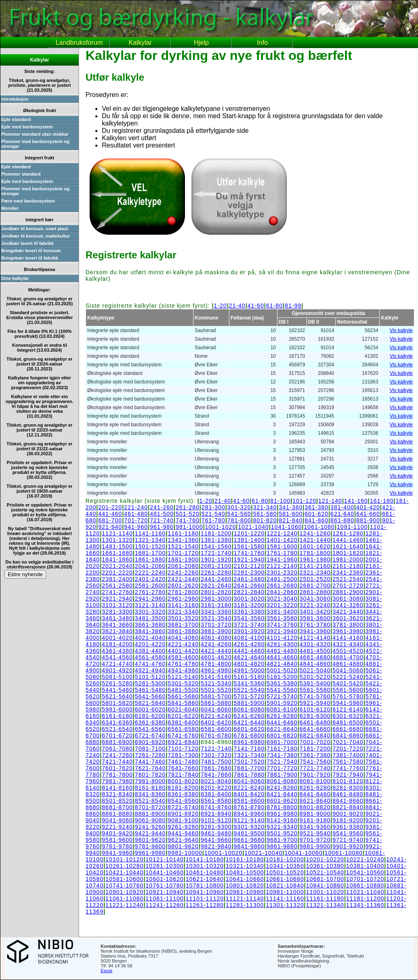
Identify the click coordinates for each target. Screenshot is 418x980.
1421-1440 (315, 540)
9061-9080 (150, 820)
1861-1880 (150, 559)
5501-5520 (216, 690)
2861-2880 (315, 592)
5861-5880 (216, 703)
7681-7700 (249, 768)
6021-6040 (183, 709)
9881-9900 (315, 846)
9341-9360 (315, 827)
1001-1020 (220, 527)
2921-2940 (117, 599)
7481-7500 (216, 762)
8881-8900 (150, 814)
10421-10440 (125, 872)
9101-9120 (216, 820)
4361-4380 (117, 651)
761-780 (213, 520)
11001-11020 (325, 892)
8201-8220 (216, 788)
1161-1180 (183, 533)
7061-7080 (117, 749)
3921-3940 (282, 631)
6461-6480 (315, 722)
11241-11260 (165, 905)
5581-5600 (348, 690)
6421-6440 (249, 722)
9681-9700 (282, 840)
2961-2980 (183, 599)
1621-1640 (348, 546)
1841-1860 (117, 559)
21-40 (237, 306)
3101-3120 (117, 605)
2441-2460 (216, 579)
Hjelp (201, 43)
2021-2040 (117, 566)
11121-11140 (245, 899)
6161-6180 (117, 716)
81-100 (280, 501)
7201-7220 (348, 749)
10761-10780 (165, 885)
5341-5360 (249, 683)
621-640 (342, 514)
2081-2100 (216, 566)
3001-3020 (249, 599)
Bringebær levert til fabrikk (30, 258)
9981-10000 (185, 853)
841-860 (317, 520)
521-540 (213, 514)
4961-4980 (216, 670)
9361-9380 (348, 827)
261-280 (187, 507)
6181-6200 (150, 716)
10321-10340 (245, 866)
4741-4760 (150, 664)
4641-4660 (282, 657)
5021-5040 (315, 670)
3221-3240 (315, 605)
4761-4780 (183, 664)
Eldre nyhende (25, 574)
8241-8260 (282, 788)
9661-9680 (249, 840)
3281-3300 (117, 612)
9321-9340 (282, 827)
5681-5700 (216, 696)
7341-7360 (282, 755)
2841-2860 (282, 592)
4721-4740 (117, 664)
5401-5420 (348, 683)
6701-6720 (117, 736)
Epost (107, 971)
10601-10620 (165, 879)
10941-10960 (205, 892)
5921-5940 (315, 703)
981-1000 (189, 527)
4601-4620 (216, 657)
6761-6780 (216, 736)
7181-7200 (315, 749)
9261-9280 (183, 827)
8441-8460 (315, 794)
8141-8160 (117, 788)
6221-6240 (216, 716)
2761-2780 (150, 592)
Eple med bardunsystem (27, 127)
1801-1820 (348, 553)
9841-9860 (249, 846)
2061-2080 (183, 566)
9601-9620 (150, 840)
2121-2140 (282, 566)
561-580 (265, 514)
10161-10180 (245, 859)
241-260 (162, 507)
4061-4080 (216, 638)
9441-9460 (183, 833)
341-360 (290, 507)
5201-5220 (315, 677)
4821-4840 (282, 664)
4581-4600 (183, 657)
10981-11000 (285, 892)
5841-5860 (183, 703)
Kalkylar (140, 43)
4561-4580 (150, 657)
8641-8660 (348, 801)
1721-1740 (216, 553)
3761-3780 (315, 625)
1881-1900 (183, 559)
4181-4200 (117, 644)
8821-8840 (348, 807)
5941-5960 (348, 703)
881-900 (368, 520)
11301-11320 (285, 905)
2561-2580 (117, 586)
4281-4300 (282, 644)
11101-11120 (205, 899)
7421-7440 (117, 762)
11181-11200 (365, 899)
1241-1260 (315, 533)
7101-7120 (183, 749)
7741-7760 (348, 768)
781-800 (239, 520)
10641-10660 (245, 879)
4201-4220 (150, 644)
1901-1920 (216, 559)
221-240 (136, 507)
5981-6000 (117, 709)
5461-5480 (150, 690)
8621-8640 (315, 801)
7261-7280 (150, 755)
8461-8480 (348, 794)
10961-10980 (245, 892)
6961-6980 (249, 742)
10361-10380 (325, 866)
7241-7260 (117, 755)
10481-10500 (245, 872)
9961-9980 (150, 853)
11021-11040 (365, 892)
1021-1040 (253, 527)
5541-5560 (282, 690)
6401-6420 (216, 722)
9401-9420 (117, 833)
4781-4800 (216, 664)
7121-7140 (216, 749)
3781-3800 (348, 625)
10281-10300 (165, 866)
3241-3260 (348, 605)
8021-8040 (216, 781)
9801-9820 (183, 846)
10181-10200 (285, 859)
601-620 (317, 514)
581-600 (290, 514)
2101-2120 (249, 566)
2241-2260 (183, 573)
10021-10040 (264, 853)
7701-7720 (282, 768)
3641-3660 (117, 625)
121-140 (330, 501)
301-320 (239, 507)
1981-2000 (348, 559)
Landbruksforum (79, 43)
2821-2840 (249, 592)
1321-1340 (150, 540)
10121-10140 (165, 859)
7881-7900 (282, 775)
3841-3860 (150, 631)
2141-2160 (315, 566)
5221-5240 (348, 677)
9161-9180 (315, 820)
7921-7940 (348, 775)
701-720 (136, 520)
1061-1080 (319, 527)
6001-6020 (150, 709)
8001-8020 (183, 781)
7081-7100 (150, 749)
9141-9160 (282, 820)
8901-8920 (183, 814)
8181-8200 (183, 788)
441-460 (110, 514)
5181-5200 (282, 677)
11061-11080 (125, 899)
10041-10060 (304, 853)
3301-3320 (150, 612)
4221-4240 (183, 644)
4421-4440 (216, 651)
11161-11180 (325, 899)
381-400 (342, 507)
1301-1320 (117, 540)
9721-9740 (348, 840)
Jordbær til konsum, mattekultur (36, 236)
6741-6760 (183, 736)
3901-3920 (249, 631)
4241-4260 (216, 644)
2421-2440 (183, 579)
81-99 (293, 306)
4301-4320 (315, 644)
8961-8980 (282, 814)
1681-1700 (150, 553)
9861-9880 (282, 846)
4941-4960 (183, 670)
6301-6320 (348, 716)
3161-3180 (216, 605)
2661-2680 (282, 586)
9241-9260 (150, 827)
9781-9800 (150, 846)
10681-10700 (325, 879)
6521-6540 (117, 729)
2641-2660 (249, 586)
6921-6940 (183, 742)
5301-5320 (183, 683)
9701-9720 (315, 840)
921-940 (110, 527)
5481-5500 (183, 690)
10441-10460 (165, 872)
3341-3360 (216, 612)
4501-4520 (348, 651)
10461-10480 (205, 872)
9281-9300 (216, 827)
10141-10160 (205, 859)
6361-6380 (150, 722)
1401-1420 (282, 540)
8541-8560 (183, 801)
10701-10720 (365, 879)
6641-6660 (315, 729)
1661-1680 (117, 553)
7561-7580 (348, 762)
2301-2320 (282, 573)
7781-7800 (117, 775)
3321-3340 (183, 612)
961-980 (162, 527)
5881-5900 (249, 703)
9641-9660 (216, 840)
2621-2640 (216, 586)
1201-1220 (249, 533)
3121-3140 (150, 605)
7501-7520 (249, 762)
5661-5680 (183, 696)
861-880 (342, 520)
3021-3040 (282, 599)
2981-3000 (216, 599)
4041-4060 (183, 638)
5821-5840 (150, 703)
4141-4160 (348, 638)
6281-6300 (315, 716)
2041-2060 (150, 566)
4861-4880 (348, 664)
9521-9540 (315, 833)
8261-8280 (315, 788)
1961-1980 (315, 559)
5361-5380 (282, 683)
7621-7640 (150, 768)
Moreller (10, 208)
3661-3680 (150, 625)
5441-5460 (117, 690)
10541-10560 (365, 872)
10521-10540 (325, 872)
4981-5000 (249, 670)
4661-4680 (315, 657)
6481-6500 (348, 722)
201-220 (110, 507)
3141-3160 (183, 605)
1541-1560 (216, 546)
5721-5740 (282, 696)
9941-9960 (117, 853)
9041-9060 (117, 820)
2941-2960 (150, 599)
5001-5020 (282, 670)
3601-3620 (348, 618)
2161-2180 (348, 566)
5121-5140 (183, 677)
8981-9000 (315, 814)
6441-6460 (282, 722)
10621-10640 (205, 879)
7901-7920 (315, 775)
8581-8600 (249, 801)
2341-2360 (348, 573)
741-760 (187, 520)
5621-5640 (117, 696)
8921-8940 (216, 814)
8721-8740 (183, 807)
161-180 (382, 501)
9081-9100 (183, 820)
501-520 (187, 514)
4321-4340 (348, 644)
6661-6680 (348, 729)
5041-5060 (348, 670)
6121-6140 (348, 709)
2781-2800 (183, 592)
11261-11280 (205, 905)
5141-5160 (216, 677)
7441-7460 (150, 762)
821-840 (290, 520)
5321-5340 (216, 683)
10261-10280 (125, 866)
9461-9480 (216, 833)
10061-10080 (344, 853)
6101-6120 (315, 709)
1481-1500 (117, 546)
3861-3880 (183, 631)
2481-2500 (282, 579)
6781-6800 (249, 736)
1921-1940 (249, 559)
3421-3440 (348, 612)
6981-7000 (282, 742)
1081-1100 (352, 527)
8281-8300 (348, 788)
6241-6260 (249, 716)
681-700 (110, 520)
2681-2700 (315, 586)
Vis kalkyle (401, 330)
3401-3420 (315, 612)
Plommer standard (21, 174)
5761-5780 (348, 696)
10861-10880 (365, 885)
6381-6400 (183, 722)
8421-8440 (282, 794)
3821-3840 (117, 631)
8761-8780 (249, 807)
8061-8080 (282, 781)
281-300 (213, 507)
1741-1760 (249, 553)
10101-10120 (125, 859)
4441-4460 (249, 651)
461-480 (136, 514)
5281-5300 (150, 683)
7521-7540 (282, 762)
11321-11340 (325, 905)
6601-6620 (249, 729)
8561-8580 (216, 801)
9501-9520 (282, 833)
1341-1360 (183, 540)
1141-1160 (150, 533)
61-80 (274, 306)
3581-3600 (315, 618)
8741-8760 (216, 807)
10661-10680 (285, 879)
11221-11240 (125, 905)
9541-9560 (348, 833)
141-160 (356, 501)
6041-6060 (216, 709)
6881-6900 (117, 742)
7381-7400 (348, 755)
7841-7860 (216, 775)
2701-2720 (348, 586)
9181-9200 (348, 820)
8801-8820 (315, 807)
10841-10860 (325, 885)
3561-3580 (282, 618)
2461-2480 (249, 579)
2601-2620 (183, 586)
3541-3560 (249, 618)
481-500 (162, 514)
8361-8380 (183, 794)
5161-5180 (249, 677)
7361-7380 (315, 755)
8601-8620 (282, 801)
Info (263, 43)
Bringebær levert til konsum (31, 251)
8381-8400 (216, 794)
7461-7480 (183, 762)
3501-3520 (183, 618)
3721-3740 (249, 625)
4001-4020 (117, 638)
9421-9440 (150, 833)
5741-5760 (315, 696)
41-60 (256, 306)
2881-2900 (348, 592)
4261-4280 (249, 644)
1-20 (220, 306)
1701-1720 (183, 553)
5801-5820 (117, 703)
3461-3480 (117, 618)
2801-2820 (216, 592)
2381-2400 (117, 579)
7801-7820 (150, 775)
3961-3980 (348, 631)
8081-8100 (315, 781)
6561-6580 (183, 729)
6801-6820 (282, 736)
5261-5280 (117, 683)
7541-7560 (315, 762)
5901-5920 (282, 703)
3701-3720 (216, 625)
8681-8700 (117, 807)
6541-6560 (150, 729)
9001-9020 (348, 814)
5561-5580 (315, 690)
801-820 (265, 520)
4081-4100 (249, 638)
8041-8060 (249, 781)
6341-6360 (117, 722)
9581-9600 (117, 840)
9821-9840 (216, 846)
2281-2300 (249, 573)
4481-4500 (315, 651)
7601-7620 (117, 768)
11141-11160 (285, 899)
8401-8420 (249, 794)
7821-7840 (183, 775)
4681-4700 (348, 657)
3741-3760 (282, 625)
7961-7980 (117, 781)
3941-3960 (315, 631)
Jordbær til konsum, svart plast (35, 229)
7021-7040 (348, 742)
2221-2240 (150, 573)
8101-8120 (348, 781)
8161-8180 (150, 788)
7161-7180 (282, 749)
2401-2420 (150, 579)
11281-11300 (245, 905)
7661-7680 (216, 768)
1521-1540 (183, 546)
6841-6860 (348, 736)
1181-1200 (216, 533)
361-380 (317, 507)
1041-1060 (286, 527)
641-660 (368, 514)
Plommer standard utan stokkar (35, 134)
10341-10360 (285, 866)
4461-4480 (282, 651)
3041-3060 (315, 599)
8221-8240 (249, 788)
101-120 (304, 501)
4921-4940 (150, 670)
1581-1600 (282, 546)
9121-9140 (249, 820)
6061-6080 (249, 709)
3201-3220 (282, 605)
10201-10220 (325, 859)
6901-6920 (150, 742)
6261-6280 (282, 716)
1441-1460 (348, 540)
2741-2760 (117, 592)
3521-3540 (216, 618)
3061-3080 (348, 599)
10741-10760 (125, 885)
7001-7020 (315, 742)
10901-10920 (125, 892)
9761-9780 (117, 846)
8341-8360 (150, 794)
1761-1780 (282, 553)
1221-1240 (282, 533)
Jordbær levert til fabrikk (27, 243)
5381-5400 (315, 683)
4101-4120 (282, 638)
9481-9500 (249, 833)
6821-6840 (315, 736)
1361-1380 (216, 540)
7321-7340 (249, 755)
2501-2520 (315, 579)
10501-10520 (285, 872)
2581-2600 (150, 586)
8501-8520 (117, 801)
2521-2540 (348, 579)
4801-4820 (249, 664)
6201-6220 (183, 716)
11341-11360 (365, 905)
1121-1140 (117, 533)
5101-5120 (150, 677)
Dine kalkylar (15, 278)
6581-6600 (216, 729)
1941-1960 (282, 559)
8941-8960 (249, 814)
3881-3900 (216, 631)
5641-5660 (150, 696)
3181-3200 (249, 605)
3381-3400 (282, 612)
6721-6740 (150, 736)
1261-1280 (348, 533)
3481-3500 (150, 618)
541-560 (239, 514)
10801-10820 (245, 885)
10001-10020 (224, 853)
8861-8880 (117, 814)
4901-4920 (117, 670)
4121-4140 (315, 638)
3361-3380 (249, 612)
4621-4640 (249, 657)
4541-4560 (117, 657)
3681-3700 (183, 625)
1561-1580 (249, 546)
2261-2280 (216, 573)
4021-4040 (150, 638)
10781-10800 (205, 885)
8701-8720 (150, 807)
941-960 (136, 527)
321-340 (265, 507)
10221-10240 (365, 859)
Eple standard (16, 119)
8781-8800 (282, 807)
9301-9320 (249, 827)
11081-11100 (165, 899)
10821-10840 (285, 885)
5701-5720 (249, 696)
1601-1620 (315, 546)
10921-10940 (165, 892)
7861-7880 (249, 775)
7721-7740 (315, 768)
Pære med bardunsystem (28, 201)
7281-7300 (183, 755)
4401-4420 (183, 651)
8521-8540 (150, 801)
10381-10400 (365, 866)
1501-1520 (150, 546)
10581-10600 (125, 879)
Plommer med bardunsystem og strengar (35, 144)
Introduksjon (15, 99)
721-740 (162, 520)
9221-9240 (117, 827)
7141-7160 (249, 749)
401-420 (368, 507)
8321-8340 (117, 794)
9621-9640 (183, 840)
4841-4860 (315, 664)
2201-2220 (117, 573)
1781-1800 (315, 553)
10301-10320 (205, 866)
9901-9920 (348, 846)
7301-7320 (216, 755)
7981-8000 (150, 781)
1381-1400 (249, 540)
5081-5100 (117, 677)
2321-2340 (315, 573)
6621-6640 (282, 729)
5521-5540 (249, 690)
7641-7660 (183, 768)
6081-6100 (282, 709)
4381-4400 (150, 651)
